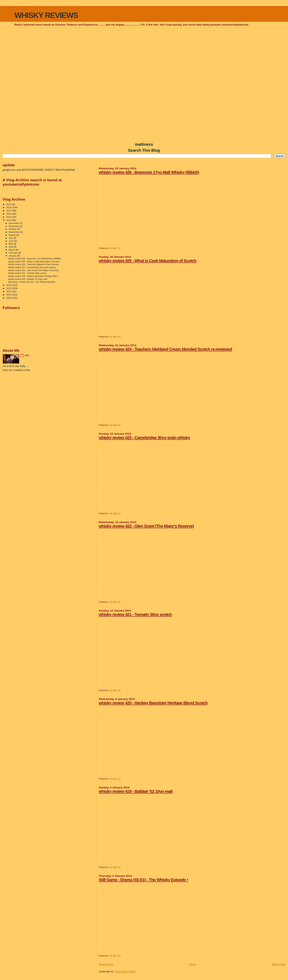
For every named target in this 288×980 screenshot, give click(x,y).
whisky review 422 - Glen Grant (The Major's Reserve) (146, 526)
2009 (9, 298)
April (11, 247)
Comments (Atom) (125, 972)
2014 (9, 220)
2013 (9, 285)
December (14, 223)
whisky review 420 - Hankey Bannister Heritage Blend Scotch (153, 703)
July (11, 238)
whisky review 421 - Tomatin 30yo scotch (135, 614)
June (11, 241)
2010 (9, 295)
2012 (9, 288)
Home (193, 964)
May (11, 244)
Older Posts (279, 964)
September (15, 232)
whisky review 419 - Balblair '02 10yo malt (136, 791)
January (13, 256)
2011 (9, 291)
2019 (9, 204)
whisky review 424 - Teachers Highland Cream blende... (34, 264)
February (14, 253)
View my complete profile (16, 370)
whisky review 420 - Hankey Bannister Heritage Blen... (33, 276)
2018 (9, 207)
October (13, 229)
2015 (9, 217)
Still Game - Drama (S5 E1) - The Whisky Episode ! (143, 880)
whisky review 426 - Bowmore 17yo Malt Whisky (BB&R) (149, 172)
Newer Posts (106, 964)
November (14, 226)
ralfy (27, 355)
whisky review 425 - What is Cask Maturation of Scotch (148, 261)
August (13, 235)
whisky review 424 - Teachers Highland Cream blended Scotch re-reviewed (165, 349)
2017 (9, 211)
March (12, 250)
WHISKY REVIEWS (46, 15)
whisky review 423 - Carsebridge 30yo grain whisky (144, 437)
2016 (9, 214)
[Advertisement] (144, 57)
